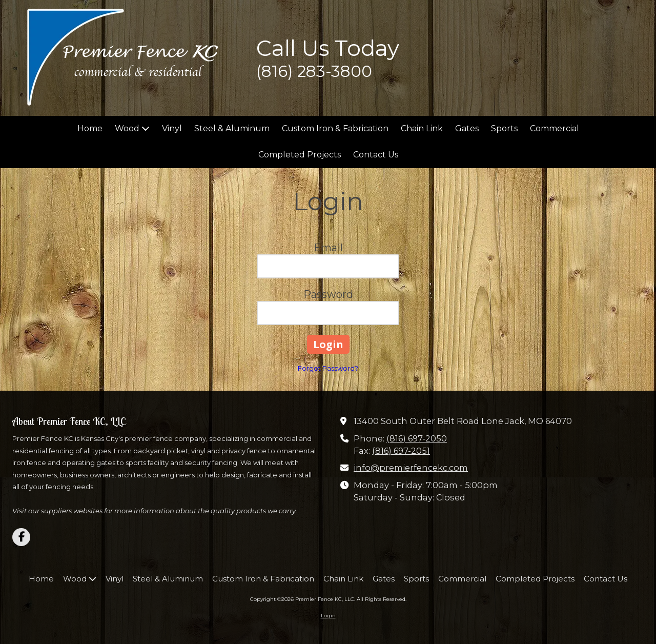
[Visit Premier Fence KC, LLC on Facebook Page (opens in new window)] (21, 537)
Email (328, 248)
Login (328, 616)
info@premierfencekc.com (411, 468)
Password (328, 294)
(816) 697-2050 (417, 438)
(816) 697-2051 (401, 451)
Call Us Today (328, 48)
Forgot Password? (328, 368)
